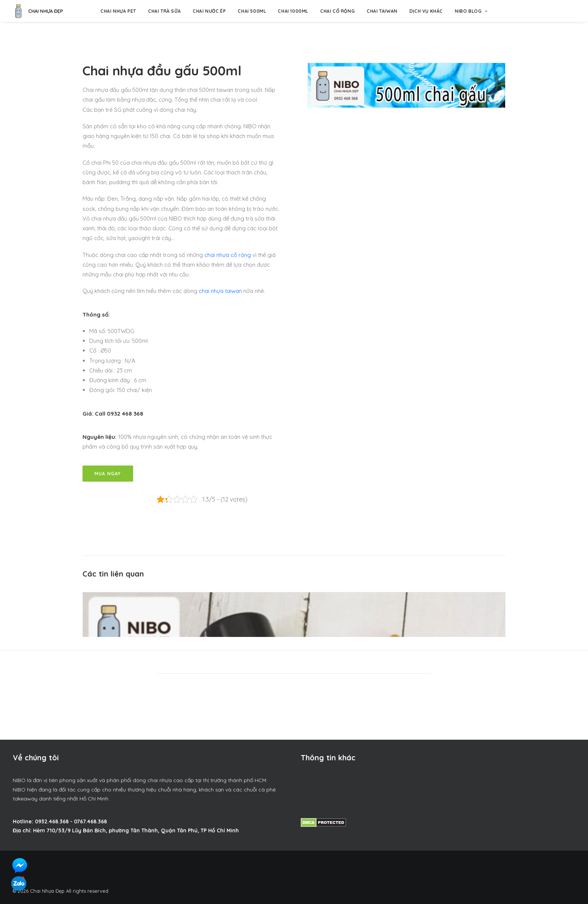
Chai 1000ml (293, 11)
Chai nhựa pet (118, 11)
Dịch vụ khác (426, 11)
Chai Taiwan (382, 11)
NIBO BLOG (471, 11)
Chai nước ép (209, 11)
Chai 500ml (252, 11)
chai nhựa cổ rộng (228, 255)
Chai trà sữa (164, 11)
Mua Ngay (108, 474)
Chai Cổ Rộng (337, 11)
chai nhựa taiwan (220, 291)
